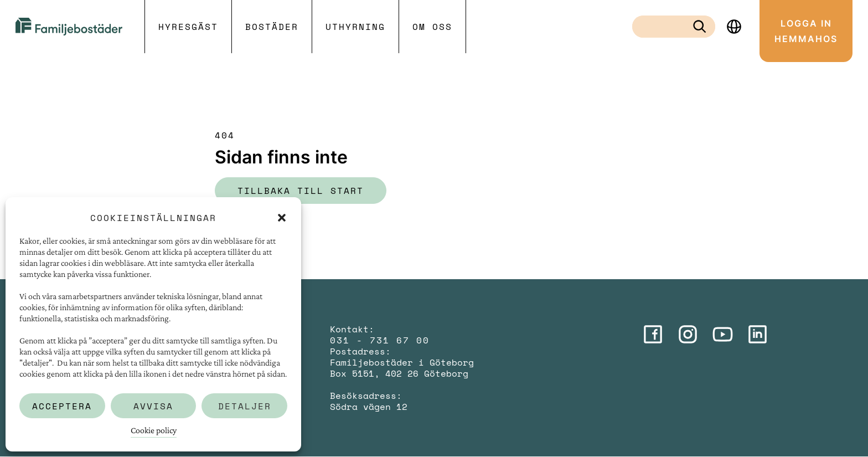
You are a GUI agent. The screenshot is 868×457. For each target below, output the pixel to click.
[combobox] (665, 27)
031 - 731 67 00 (380, 340)
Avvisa (153, 406)
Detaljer (245, 406)
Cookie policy (154, 430)
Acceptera (62, 406)
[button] (282, 218)
